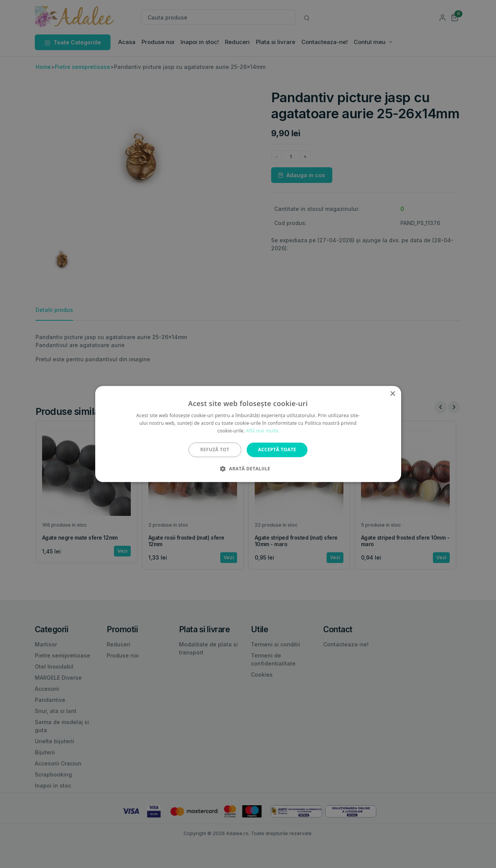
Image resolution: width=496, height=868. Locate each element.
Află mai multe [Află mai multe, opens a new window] (263, 431)
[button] (248, 469)
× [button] (393, 394)
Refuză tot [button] (215, 449)
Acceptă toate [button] (277, 449)
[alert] (248, 434)
